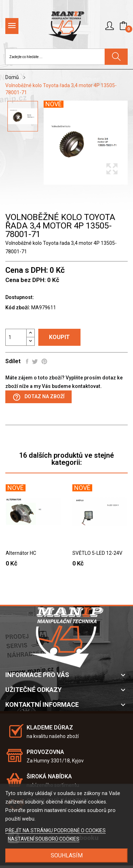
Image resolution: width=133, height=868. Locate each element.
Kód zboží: (18, 308)
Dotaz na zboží (38, 397)
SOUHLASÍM (67, 855)
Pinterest (44, 361)
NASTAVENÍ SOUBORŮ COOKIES (44, 839)
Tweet (35, 361)
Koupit (59, 337)
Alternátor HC (21, 553)
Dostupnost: (20, 297)
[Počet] (16, 337)
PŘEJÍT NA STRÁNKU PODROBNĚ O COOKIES (56, 830)
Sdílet (27, 361)
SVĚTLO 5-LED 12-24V (97, 553)
